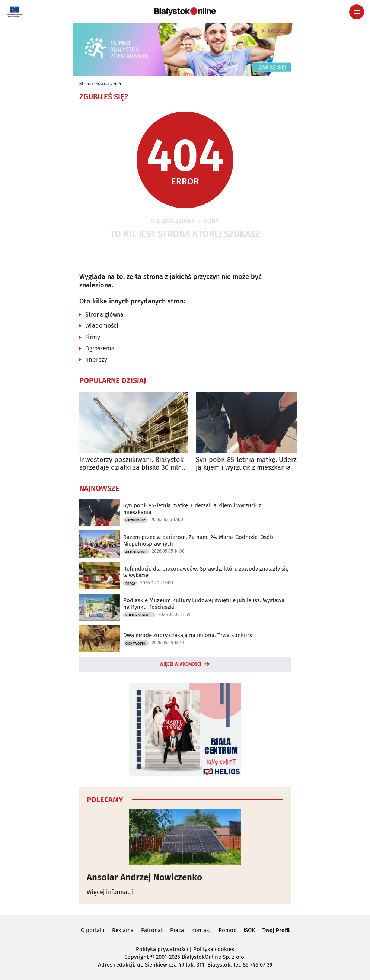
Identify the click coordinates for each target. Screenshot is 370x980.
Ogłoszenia (100, 348)
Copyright (136, 957)
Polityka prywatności (162, 949)
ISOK (249, 930)
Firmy (93, 337)
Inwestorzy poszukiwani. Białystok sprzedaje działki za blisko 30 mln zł (131, 464)
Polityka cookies (214, 949)
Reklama (123, 930)
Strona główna (94, 84)
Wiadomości (102, 326)
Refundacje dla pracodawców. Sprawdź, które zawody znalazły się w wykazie (206, 572)
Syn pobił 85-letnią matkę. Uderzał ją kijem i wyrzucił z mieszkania (249, 464)
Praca (130, 584)
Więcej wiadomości (181, 664)
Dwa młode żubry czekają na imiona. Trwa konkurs (188, 635)
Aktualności (136, 552)
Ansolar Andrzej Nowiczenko (144, 877)
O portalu (93, 930)
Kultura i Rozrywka (140, 615)
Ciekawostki (136, 643)
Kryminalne (135, 520)
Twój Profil (276, 930)
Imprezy (96, 359)
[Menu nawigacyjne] (357, 12)
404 (117, 84)
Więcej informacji (110, 892)
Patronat (152, 930)
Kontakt (201, 930)
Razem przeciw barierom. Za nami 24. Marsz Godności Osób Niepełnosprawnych (198, 540)
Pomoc (227, 930)
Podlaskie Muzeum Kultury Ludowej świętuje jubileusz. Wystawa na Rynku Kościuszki (204, 604)
